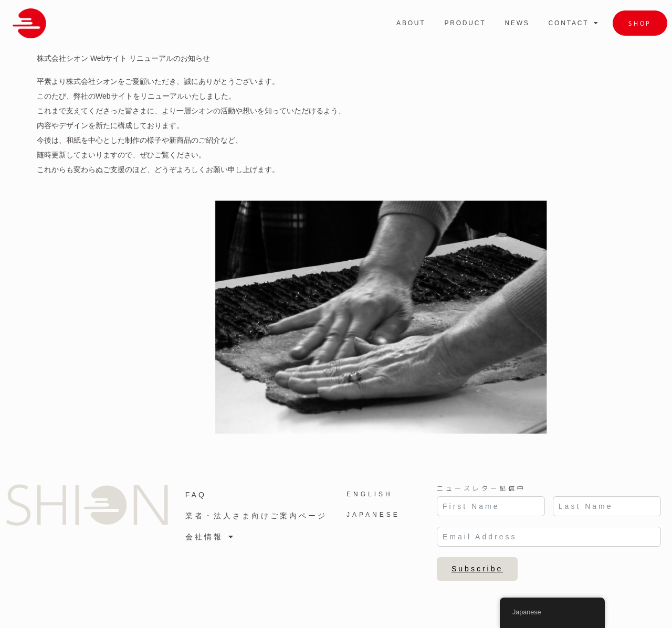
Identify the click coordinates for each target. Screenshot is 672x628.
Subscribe (477, 569)
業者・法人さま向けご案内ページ (256, 516)
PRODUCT (465, 23)
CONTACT (574, 23)
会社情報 (210, 537)
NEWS (517, 23)
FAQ (196, 495)
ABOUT (411, 23)
